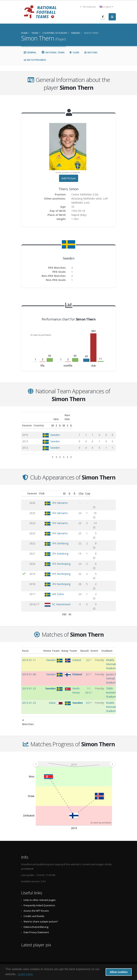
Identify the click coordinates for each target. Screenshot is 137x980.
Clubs (74, 52)
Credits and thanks (34, 912)
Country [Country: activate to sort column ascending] (49, 421)
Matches (91, 52)
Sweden (56, 431)
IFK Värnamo (57, 499)
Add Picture (69, 178)
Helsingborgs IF (59, 601)
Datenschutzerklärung (36, 923)
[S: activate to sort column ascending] (88, 422)
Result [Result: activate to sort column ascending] (89, 647)
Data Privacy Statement (36, 928)
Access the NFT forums (36, 907)
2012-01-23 (29, 699)
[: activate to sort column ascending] (24, 489)
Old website (88, 7)
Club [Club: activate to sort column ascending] (45, 489)
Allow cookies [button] (119, 972)
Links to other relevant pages (40, 896)
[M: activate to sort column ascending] (82, 422)
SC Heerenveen (59, 563)
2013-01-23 (29, 684)
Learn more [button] (25, 974)
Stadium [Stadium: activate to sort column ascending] (112, 647)
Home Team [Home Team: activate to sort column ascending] (55, 647)
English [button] (106, 7)
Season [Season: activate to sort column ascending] (27, 421)
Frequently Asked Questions (39, 901)
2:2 (88, 656)
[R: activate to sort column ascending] (95, 489)
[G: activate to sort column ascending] (93, 422)
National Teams (53, 52)
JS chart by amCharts (41, 335)
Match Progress (35, 60)
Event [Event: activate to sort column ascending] (99, 647)
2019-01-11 (29, 656)
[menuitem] (74, 760)
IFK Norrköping (59, 537)
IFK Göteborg (58, 524)
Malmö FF (56, 582)
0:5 (88, 699)
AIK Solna (55, 557)
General (30, 52)
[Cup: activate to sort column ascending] (112, 489)
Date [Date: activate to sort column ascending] (25, 647)
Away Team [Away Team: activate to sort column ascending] (72, 647)
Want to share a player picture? (41, 917)
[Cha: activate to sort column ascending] (105, 489)
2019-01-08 (29, 670)
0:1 (88, 670)
